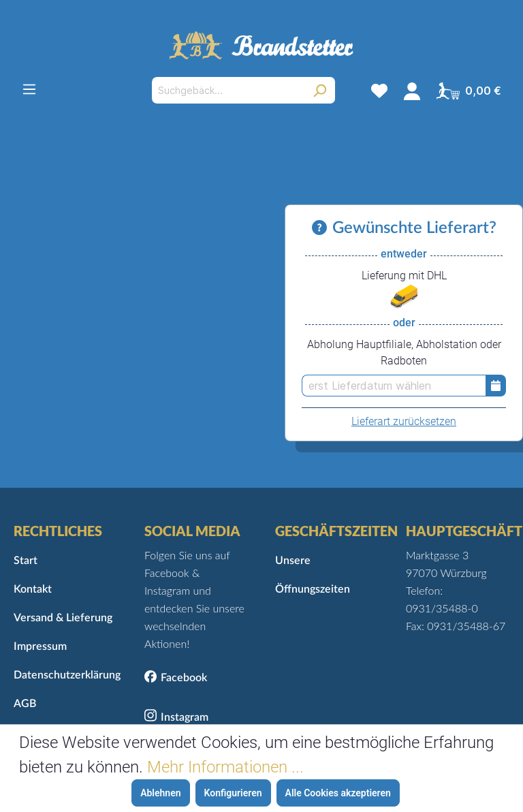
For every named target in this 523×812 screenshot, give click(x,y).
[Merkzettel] (379, 91)
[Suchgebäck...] (228, 90)
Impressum (40, 646)
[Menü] (29, 89)
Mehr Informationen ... (225, 767)
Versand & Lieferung (63, 618)
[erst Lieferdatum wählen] (394, 386)
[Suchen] (320, 90)
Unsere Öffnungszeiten (313, 575)
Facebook (184, 678)
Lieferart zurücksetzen (404, 421)
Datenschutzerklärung (65, 675)
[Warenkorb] (469, 91)
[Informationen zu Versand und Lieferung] (322, 228)
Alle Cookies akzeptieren (338, 793)
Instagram (185, 717)
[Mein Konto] (412, 91)
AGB (25, 704)
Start (26, 561)
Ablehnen (160, 793)
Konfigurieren (233, 793)
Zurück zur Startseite (262, 474)
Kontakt (33, 589)
